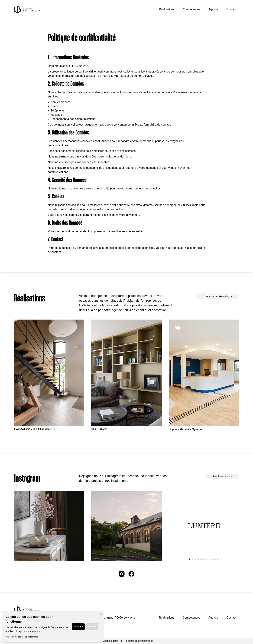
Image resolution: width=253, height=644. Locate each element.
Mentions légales (109, 641)
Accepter (78, 627)
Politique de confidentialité (139, 641)
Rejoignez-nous (222, 476)
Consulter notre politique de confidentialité (22, 637)
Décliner (92, 627)
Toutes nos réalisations (218, 296)
